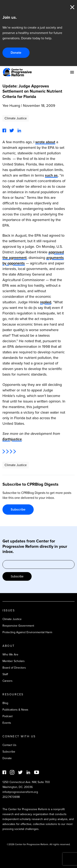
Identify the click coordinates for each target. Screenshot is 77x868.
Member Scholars (14, 661)
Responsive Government (18, 626)
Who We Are (10, 654)
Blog (5, 703)
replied (46, 302)
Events (7, 723)
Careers (7, 681)
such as (51, 175)
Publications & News (15, 710)
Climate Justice (16, 118)
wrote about (45, 142)
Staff (5, 674)
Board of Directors (14, 668)
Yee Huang (11, 106)
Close (72, 7)
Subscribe (18, 509)
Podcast (7, 716)
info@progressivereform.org (20, 792)
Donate (16, 53)
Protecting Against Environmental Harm (27, 632)
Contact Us (9, 745)
